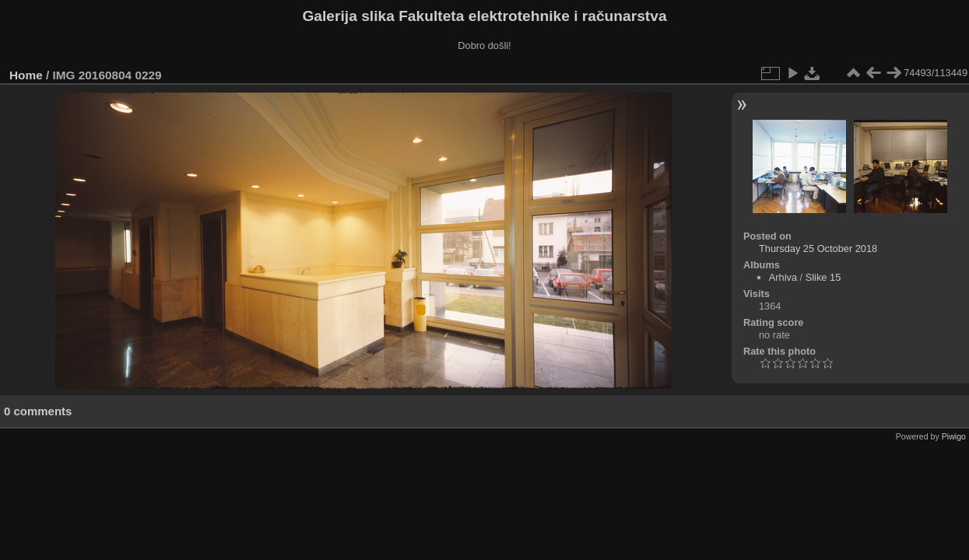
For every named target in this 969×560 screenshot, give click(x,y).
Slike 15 (823, 277)
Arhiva (783, 277)
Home (26, 75)
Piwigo (954, 436)
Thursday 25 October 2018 (818, 248)
